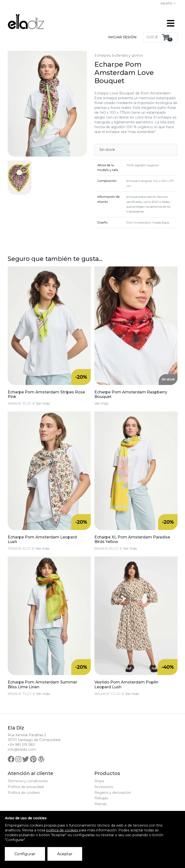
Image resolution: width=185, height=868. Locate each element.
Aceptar (65, 854)
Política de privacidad (26, 787)
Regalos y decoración (113, 793)
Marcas (100, 804)
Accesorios (104, 787)
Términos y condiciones (28, 781)
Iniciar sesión (122, 37)
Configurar (25, 854)
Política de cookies (24, 793)
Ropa (99, 781)
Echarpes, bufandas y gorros (119, 55)
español (167, 3)
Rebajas (101, 798)
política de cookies (62, 830)
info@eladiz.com (22, 749)
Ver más (43, 404)
